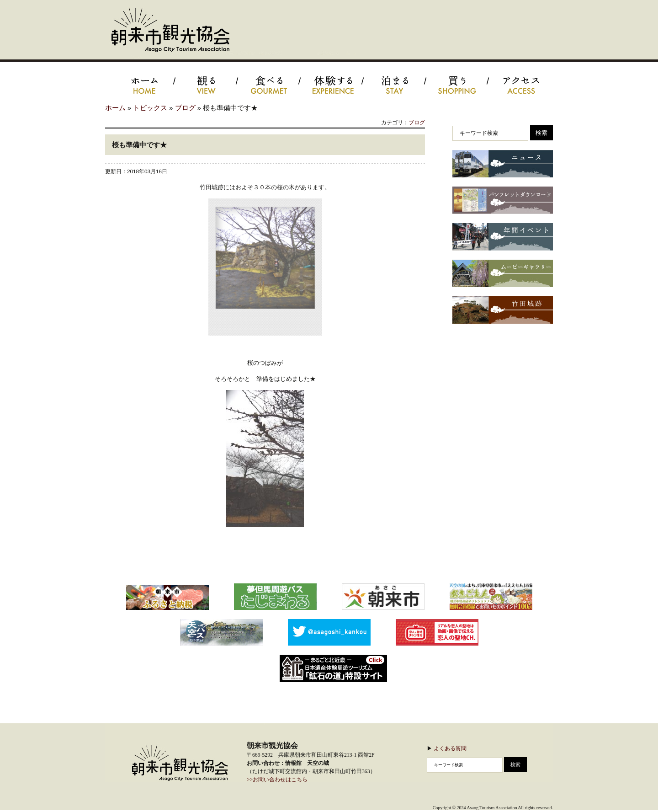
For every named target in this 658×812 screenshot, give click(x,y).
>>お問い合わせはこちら (277, 780)
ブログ (185, 108)
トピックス (150, 108)
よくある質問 (450, 748)
